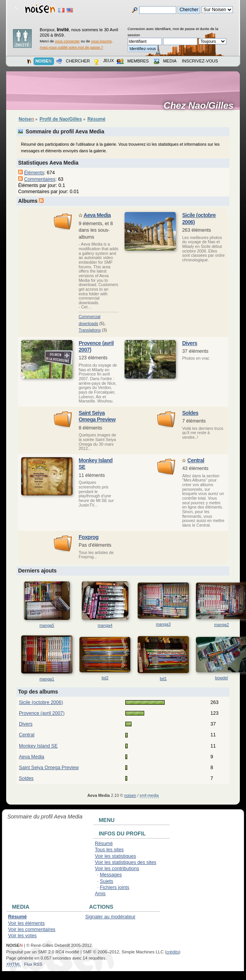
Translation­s (90, 330)
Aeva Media (97, 215)
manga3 (163, 624)
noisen (130, 795)
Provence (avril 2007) (42, 713)
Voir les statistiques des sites (126, 862)
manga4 (105, 625)
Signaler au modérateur (110, 917)
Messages (111, 875)
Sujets (107, 881)
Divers (190, 343)
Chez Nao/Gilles (201, 106)
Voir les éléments (26, 923)
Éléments (34, 173)
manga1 (47, 679)
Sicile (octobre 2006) (41, 702)
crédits (173, 952)
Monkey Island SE (38, 746)
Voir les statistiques (115, 856)
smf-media (149, 795)
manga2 (221, 625)
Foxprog (88, 537)
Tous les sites (109, 850)
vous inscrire (101, 41)
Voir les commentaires (32, 929)
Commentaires (40, 179)
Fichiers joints (115, 887)
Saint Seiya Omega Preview (49, 768)
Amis (100, 894)
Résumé (104, 844)
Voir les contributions (117, 869)
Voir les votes (22, 936)
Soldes (190, 413)
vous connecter (67, 41)
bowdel (222, 678)
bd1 (163, 679)
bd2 (105, 678)
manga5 (47, 625)
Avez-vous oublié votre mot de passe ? (71, 47)
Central (196, 461)
